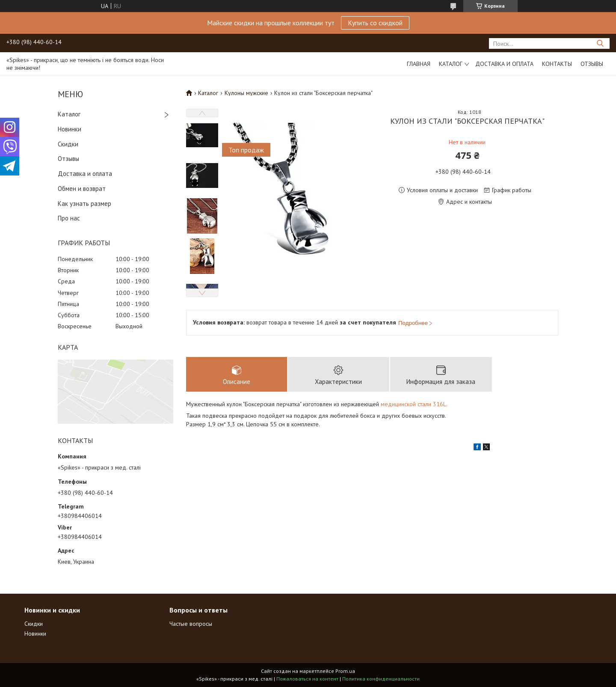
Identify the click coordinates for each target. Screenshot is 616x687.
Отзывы (592, 64)
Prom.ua (345, 671)
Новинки (70, 129)
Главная (419, 64)
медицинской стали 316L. (414, 404)
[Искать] (600, 43)
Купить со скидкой (375, 23)
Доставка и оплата (504, 64)
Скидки (68, 144)
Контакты (557, 64)
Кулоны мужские (246, 93)
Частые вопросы (191, 624)
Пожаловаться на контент (307, 679)
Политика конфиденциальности (381, 679)
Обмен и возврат (82, 189)
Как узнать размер (84, 204)
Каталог (451, 64)
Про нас (69, 218)
